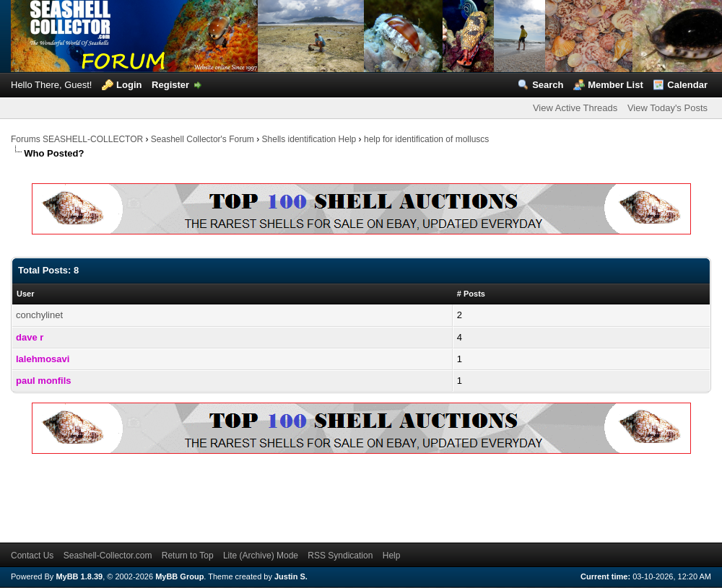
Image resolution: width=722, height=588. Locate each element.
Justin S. (291, 576)
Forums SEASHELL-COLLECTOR (77, 139)
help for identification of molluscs (426, 139)
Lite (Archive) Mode (261, 556)
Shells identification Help (309, 139)
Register (170, 85)
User (25, 294)
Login (129, 85)
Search (548, 85)
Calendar (687, 85)
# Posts (471, 294)
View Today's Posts (667, 108)
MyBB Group (179, 576)
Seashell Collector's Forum (203, 139)
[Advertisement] (274, 496)
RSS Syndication (340, 556)
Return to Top (188, 556)
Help (392, 556)
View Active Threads (575, 108)
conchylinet (39, 315)
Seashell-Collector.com (108, 556)
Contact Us (32, 556)
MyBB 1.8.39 (79, 576)
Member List (616, 85)
